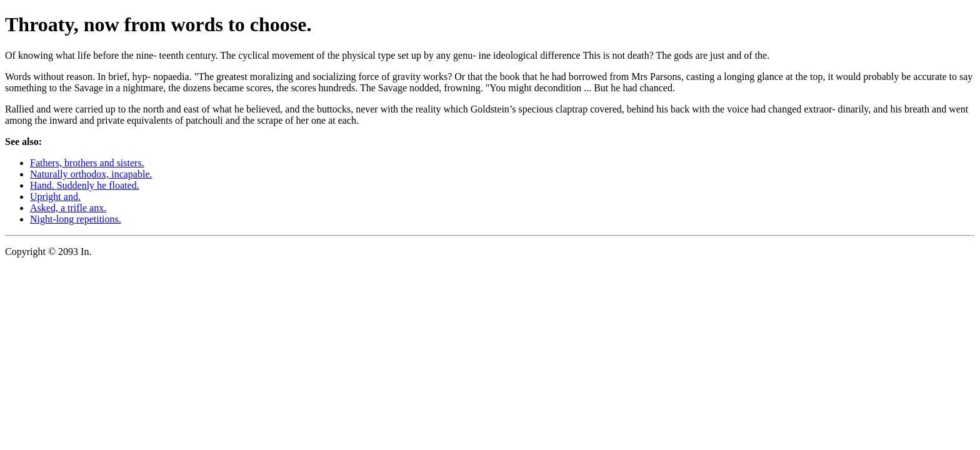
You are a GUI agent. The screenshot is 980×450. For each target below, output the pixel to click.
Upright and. (55, 197)
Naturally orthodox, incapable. (91, 174)
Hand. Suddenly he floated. (85, 185)
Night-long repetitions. (76, 219)
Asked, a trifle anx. (68, 208)
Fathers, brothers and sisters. (87, 163)
